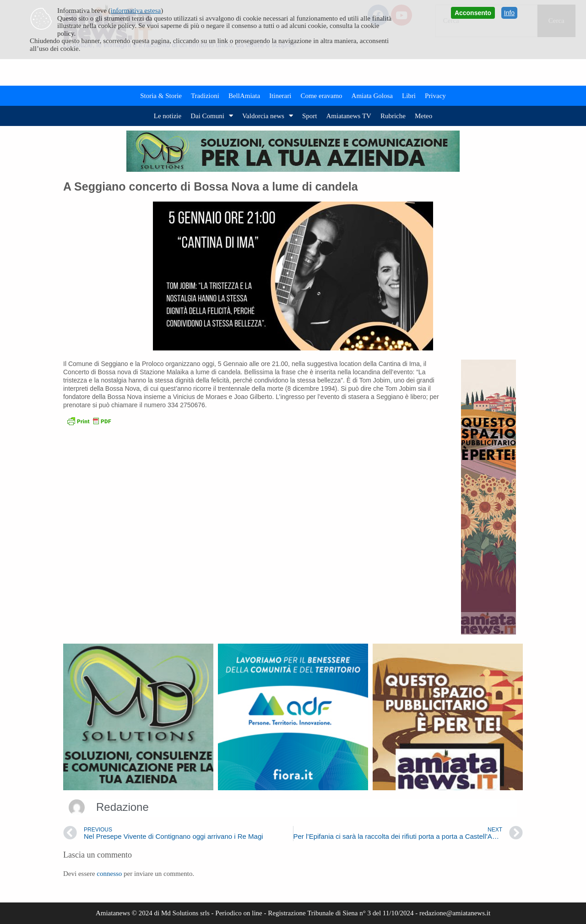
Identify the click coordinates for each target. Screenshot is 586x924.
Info (509, 13)
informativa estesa (136, 11)
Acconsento (473, 13)
